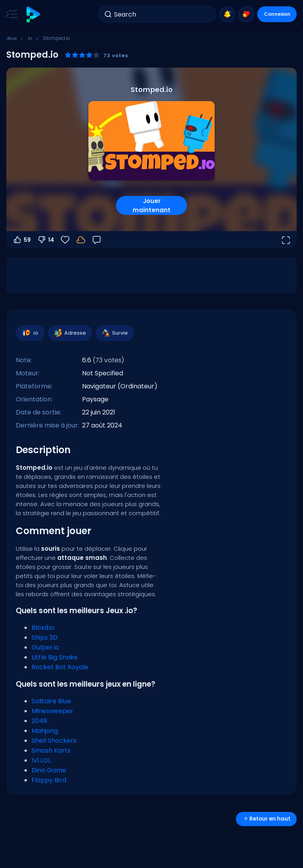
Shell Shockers (54, 741)
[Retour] (97, 240)
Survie (114, 333)
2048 (39, 721)
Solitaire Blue (51, 701)
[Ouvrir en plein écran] (286, 240)
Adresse (70, 333)
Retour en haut (266, 819)
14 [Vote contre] (46, 240)
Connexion (277, 14)
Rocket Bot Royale (60, 667)
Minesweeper (52, 711)
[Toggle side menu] (10, 14)
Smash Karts (51, 750)
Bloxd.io (43, 628)
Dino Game (49, 770)
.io (30, 38)
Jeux (12, 38)
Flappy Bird (49, 780)
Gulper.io (45, 647)
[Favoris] (65, 240)
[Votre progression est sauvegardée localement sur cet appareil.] (81, 240)
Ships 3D (45, 637)
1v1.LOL (41, 760)
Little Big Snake (55, 657)
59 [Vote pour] (22, 240)
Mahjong (45, 731)
